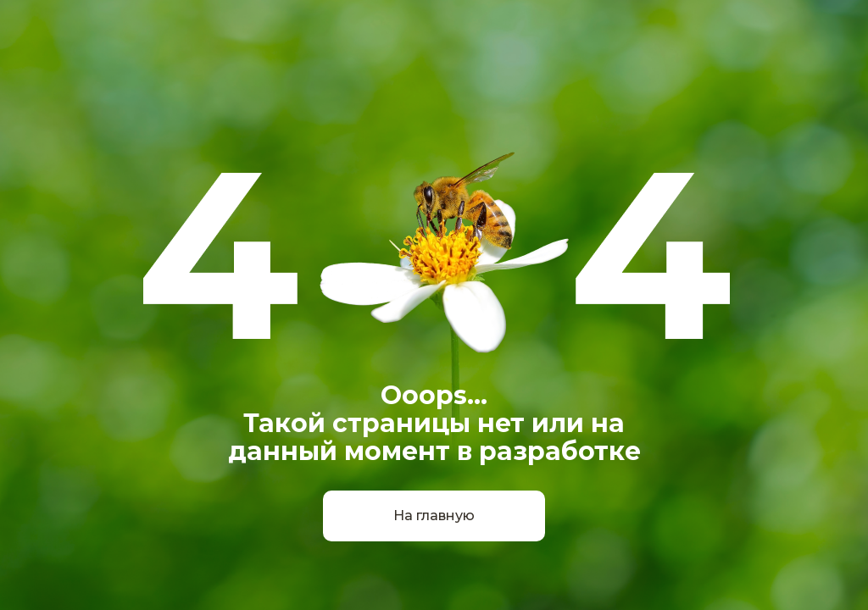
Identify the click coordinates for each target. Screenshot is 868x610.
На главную (434, 516)
